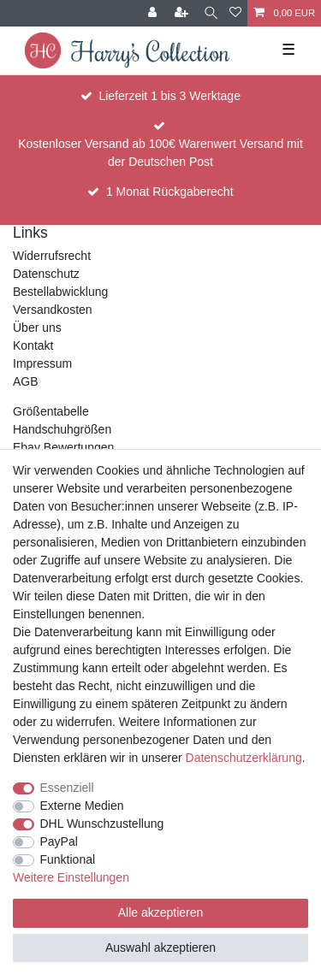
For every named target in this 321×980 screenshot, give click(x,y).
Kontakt (33, 345)
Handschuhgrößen (62, 429)
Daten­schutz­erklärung (244, 758)
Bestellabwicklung (60, 292)
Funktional (68, 859)
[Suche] (211, 13)
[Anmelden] (154, 13)
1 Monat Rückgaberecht (170, 192)
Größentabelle (51, 411)
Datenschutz (46, 274)
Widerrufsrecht (52, 256)
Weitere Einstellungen (71, 877)
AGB (26, 381)
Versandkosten (53, 310)
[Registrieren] (183, 13)
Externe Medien (82, 806)
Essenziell (67, 788)
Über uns (37, 328)
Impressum (42, 363)
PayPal (59, 841)
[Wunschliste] (235, 13)
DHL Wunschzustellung (102, 824)
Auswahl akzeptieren (160, 948)
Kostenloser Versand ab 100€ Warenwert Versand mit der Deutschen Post (160, 153)
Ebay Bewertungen (63, 447)
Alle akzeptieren (161, 912)
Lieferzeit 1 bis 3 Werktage (169, 96)
